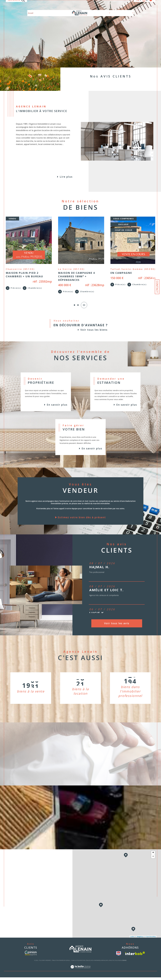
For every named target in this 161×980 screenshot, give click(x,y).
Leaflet (132, 939)
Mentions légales (85, 963)
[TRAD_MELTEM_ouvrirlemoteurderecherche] (16, 5)
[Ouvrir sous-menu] (110, 5)
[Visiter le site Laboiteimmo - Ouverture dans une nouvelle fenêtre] (80, 972)
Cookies (124, 963)
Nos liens (108, 963)
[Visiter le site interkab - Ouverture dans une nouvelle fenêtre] (135, 956)
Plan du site (75, 963)
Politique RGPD (117, 963)
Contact (157, 287)
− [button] (153, 859)
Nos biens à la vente (43, 5)
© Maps (139, 939)
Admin (103, 963)
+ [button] (153, 855)
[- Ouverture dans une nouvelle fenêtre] (31, 956)
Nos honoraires (95, 963)
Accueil (31, 5)
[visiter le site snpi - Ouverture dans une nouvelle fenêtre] (119, 956)
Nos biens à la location (61, 5)
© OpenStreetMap (150, 939)
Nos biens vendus (118, 5)
